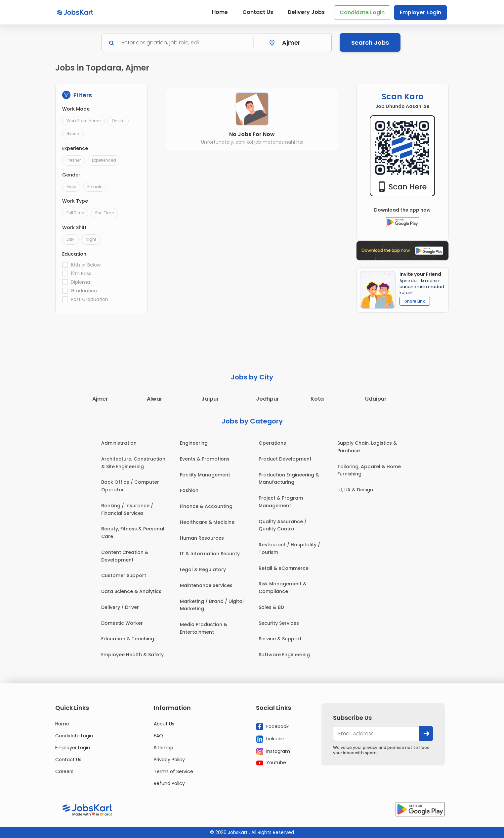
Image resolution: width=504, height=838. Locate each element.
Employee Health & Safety (132, 655)
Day (70, 239)
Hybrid (73, 134)
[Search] (186, 43)
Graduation (84, 291)
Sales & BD (271, 607)
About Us (164, 724)
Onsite (118, 121)
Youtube (271, 763)
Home (220, 12)
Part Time (105, 213)
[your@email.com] (376, 734)
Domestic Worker (122, 623)
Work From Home (84, 121)
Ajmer (100, 399)
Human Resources (202, 538)
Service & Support (280, 639)
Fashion (189, 490)
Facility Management (205, 475)
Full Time (75, 213)
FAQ (158, 736)
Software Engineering (284, 655)
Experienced (104, 160)
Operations (272, 443)
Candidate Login (362, 12)
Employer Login (420, 12)
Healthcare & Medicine (207, 522)
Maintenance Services (206, 585)
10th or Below (86, 265)
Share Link (415, 301)
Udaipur (376, 399)
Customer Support (124, 575)
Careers (64, 771)
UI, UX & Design (355, 490)
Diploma (80, 282)
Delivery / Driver (120, 607)
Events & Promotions (205, 459)
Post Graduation (89, 299)
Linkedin (270, 739)
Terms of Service (173, 771)
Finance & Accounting (206, 506)
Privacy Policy (169, 760)
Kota (317, 399)
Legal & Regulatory (203, 569)
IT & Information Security (210, 554)
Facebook (272, 726)
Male (71, 187)
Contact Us (258, 12)
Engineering (194, 443)
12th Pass (81, 273)
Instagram (273, 751)
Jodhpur (268, 399)
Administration (119, 443)
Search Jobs (370, 43)
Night (91, 239)
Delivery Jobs (306, 12)
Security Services (279, 623)
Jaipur (210, 399)
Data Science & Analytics (131, 591)
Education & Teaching (128, 639)
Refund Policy (169, 783)
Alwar (155, 399)
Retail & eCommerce (284, 568)
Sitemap (164, 748)
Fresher (74, 160)
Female (95, 187)
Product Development (285, 459)
